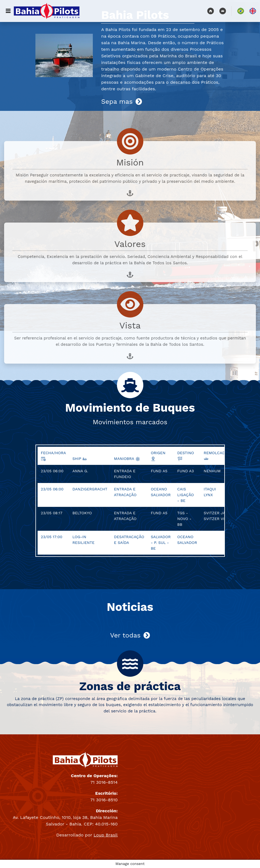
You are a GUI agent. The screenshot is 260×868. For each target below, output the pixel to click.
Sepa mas (121, 102)
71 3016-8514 (104, 782)
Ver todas (130, 635)
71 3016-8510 (104, 800)
